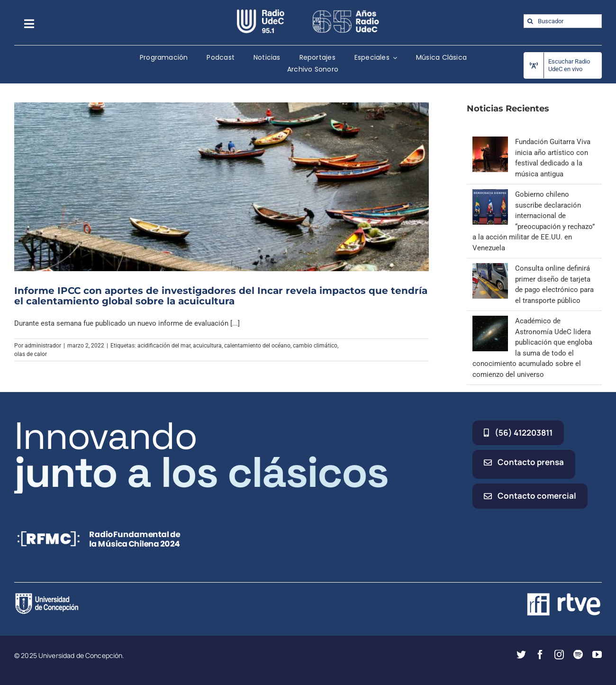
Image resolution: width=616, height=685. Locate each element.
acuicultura (207, 346)
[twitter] (521, 655)
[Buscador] (563, 21)
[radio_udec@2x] (261, 13)
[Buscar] (530, 21)
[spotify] (578, 655)
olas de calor (31, 354)
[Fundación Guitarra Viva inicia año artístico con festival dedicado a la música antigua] (490, 142)
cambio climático (315, 346)
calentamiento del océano (257, 346)
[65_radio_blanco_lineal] (346, 13)
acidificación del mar (164, 346)
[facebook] (540, 655)
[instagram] (559, 655)
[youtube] (597, 655)
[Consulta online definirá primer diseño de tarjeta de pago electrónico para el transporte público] (490, 268)
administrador (43, 346)
